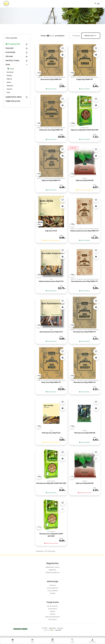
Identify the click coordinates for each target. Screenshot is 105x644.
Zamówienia (53, 609)
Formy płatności (52, 588)
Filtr (97, 4)
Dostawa (52, 585)
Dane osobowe (52, 606)
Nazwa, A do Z (91, 36)
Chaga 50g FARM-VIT (85, 79)
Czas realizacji (52, 591)
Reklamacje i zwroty (53, 567)
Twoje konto (52, 602)
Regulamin (52, 570)
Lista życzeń (53, 619)
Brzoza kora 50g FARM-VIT (51, 79)
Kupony (53, 614)
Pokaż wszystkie (11, 38)
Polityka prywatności (53, 573)
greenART (59, 630)
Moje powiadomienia (53, 617)
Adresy (52, 611)
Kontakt (53, 593)
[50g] (39, 73)
